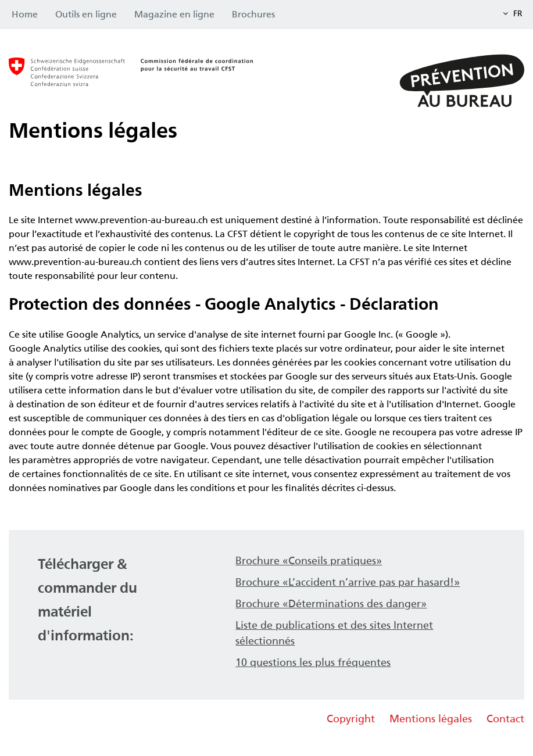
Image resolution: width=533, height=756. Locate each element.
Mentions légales (431, 719)
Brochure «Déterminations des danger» (331, 604)
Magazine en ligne (174, 14)
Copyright (351, 719)
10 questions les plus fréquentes (313, 662)
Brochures (253, 14)
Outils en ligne (86, 14)
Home (25, 14)
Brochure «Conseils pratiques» (309, 561)
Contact (505, 719)
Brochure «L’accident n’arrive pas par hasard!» (348, 582)
